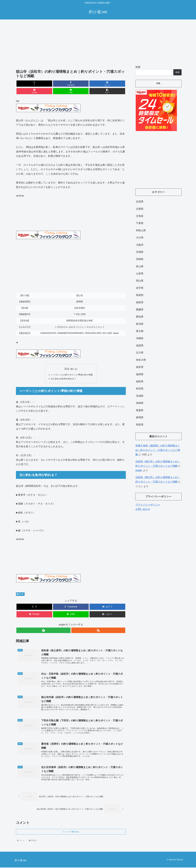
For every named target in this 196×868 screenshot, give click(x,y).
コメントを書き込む (71, 832)
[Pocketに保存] (80, 84)
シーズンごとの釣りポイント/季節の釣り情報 (72, 367)
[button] (117, 84)
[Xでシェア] (25, 84)
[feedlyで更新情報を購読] (68, 624)
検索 (138, 67)
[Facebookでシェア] (43, 84)
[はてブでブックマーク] (62, 84)
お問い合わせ (143, 509)
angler (139, 470)
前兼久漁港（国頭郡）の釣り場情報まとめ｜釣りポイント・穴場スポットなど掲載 (158, 450)
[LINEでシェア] (98, 84)
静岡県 (20, 587)
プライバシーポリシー (148, 505)
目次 (67, 361)
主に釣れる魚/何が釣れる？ (63, 372)
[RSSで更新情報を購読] (74, 624)
